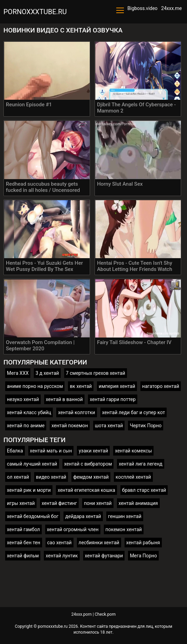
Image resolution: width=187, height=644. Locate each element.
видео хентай (51, 477)
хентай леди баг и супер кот (134, 412)
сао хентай (60, 543)
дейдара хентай (83, 516)
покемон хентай (124, 529)
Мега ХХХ (18, 373)
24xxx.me (171, 8)
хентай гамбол (23, 529)
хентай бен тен (24, 543)
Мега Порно (143, 556)
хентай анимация (138, 503)
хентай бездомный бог (33, 516)
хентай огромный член (73, 529)
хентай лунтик (62, 556)
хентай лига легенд (140, 464)
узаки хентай (93, 451)
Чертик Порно (146, 426)
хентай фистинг (59, 503)
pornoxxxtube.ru (35, 12)
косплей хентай (133, 477)
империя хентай (117, 386)
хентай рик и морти (29, 490)
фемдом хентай (91, 477)
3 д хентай (47, 373)
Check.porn (105, 614)
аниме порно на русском (35, 386)
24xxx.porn (82, 614)
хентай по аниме (26, 426)
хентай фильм (23, 556)
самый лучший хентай (32, 464)
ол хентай (18, 477)
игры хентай (21, 503)
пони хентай (98, 503)
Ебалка (15, 451)
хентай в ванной (64, 399)
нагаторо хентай (161, 386)
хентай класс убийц (29, 412)
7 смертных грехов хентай (96, 373)
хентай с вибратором (88, 464)
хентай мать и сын (51, 451)
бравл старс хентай (144, 490)
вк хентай (81, 386)
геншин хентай (125, 516)
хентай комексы (133, 451)
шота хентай (109, 426)
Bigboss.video (142, 8)
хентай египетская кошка (86, 490)
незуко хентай (23, 399)
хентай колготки (76, 412)
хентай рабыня (143, 543)
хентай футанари (104, 556)
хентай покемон (70, 426)
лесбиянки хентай (99, 543)
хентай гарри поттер (113, 399)
